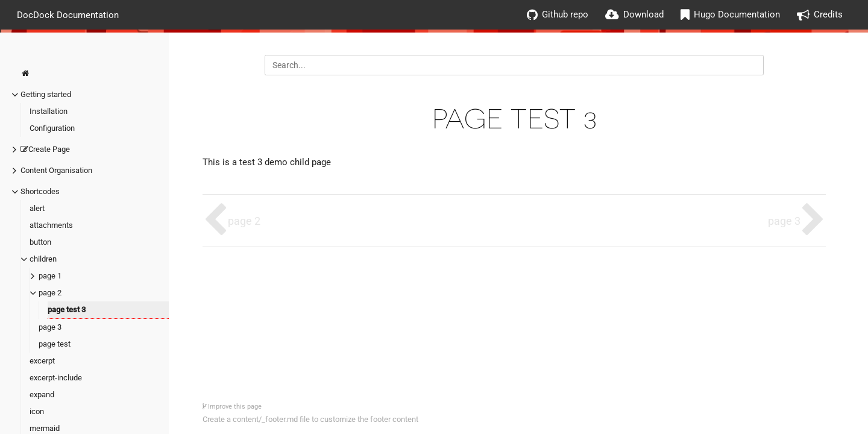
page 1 (50, 276)
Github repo (565, 14)
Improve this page (232, 407)
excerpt (42, 361)
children (43, 259)
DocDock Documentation (68, 14)
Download (643, 14)
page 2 (50, 293)
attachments (51, 225)
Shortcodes (40, 191)
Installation (49, 111)
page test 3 (67, 310)
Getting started (46, 94)
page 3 (50, 327)
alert (37, 208)
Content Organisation (56, 170)
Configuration (52, 128)
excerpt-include (56, 378)
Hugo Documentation (737, 14)
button (40, 242)
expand (42, 395)
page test (55, 344)
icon (37, 411)
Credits (828, 14)
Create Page (45, 149)
